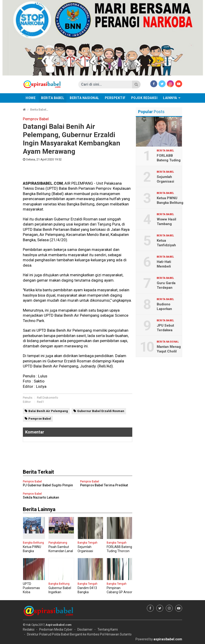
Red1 (40, 402)
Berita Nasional (84, 98)
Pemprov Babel (40, 419)
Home (31, 98)
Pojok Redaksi (144, 98)
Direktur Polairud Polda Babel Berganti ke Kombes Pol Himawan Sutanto (79, 634)
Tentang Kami (108, 629)
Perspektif (115, 98)
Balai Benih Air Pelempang (48, 411)
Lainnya (170, 98)
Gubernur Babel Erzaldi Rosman (101, 411)
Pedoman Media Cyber (56, 629)
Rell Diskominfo (48, 398)
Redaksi (29, 629)
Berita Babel (53, 98)
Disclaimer (85, 629)
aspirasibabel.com (168, 639)
